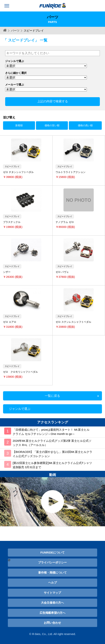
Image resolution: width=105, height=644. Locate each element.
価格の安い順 (52, 125)
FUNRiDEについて (52, 552)
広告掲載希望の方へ (52, 613)
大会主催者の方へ (52, 603)
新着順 (19, 125)
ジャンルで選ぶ (20, 409)
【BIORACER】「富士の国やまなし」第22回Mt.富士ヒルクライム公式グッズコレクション (52, 454)
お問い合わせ (52, 623)
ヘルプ (52, 582)
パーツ (15, 31)
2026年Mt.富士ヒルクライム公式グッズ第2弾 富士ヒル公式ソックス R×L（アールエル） (52, 443)
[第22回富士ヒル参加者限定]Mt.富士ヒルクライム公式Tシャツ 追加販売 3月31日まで (52, 465)
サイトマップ (52, 593)
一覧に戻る (52, 396)
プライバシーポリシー (52, 562)
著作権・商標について (52, 573)
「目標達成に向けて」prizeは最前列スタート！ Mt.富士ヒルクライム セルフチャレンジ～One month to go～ (51, 432)
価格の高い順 (85, 125)
